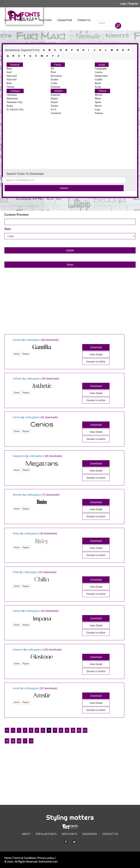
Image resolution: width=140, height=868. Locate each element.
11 (79, 730)
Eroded (54, 80)
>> (31, 741)
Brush (98, 83)
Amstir (16, 688)
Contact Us (84, 20)
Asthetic (17, 379)
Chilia (16, 572)
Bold (9, 83)
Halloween (12, 99)
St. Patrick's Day (15, 109)
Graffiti (99, 80)
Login (123, 4)
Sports (98, 102)
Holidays (15, 91)
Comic (54, 83)
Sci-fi (54, 109)
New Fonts (45, 20)
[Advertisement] (70, 142)
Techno (54, 106)
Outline (10, 87)
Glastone (18, 650)
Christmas (12, 95)
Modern (59, 91)
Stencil (54, 102)
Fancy (58, 65)
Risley (16, 533)
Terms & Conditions (25, 858)
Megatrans (19, 456)
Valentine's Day (15, 102)
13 (7, 741)
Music (98, 99)
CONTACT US (110, 834)
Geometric (56, 113)
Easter (10, 106)
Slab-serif (11, 80)
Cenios (17, 417)
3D (52, 69)
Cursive (99, 72)
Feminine (56, 87)
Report (26, 354)
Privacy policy (46, 858)
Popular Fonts (25, 20)
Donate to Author (96, 362)
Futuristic (56, 95)
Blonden (17, 495)
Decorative (56, 76)
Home (8, 20)
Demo (17, 354)
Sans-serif (12, 76)
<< (7, 730)
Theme (102, 91)
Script (102, 65)
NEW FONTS (70, 834)
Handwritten (101, 76)
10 (73, 730)
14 (13, 741)
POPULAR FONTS (46, 834)
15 (19, 741)
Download (96, 347)
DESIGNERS (90, 834)
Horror (98, 106)
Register (133, 4)
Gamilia (17, 340)
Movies (99, 95)
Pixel (53, 72)
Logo (98, 109)
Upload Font (65, 20)
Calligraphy (101, 69)
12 (85, 730)
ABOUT (26, 834)
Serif (9, 72)
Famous (99, 113)
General (15, 65)
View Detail (96, 354)
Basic (9, 69)
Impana (17, 611)
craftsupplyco (33, 340)
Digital (54, 99)
